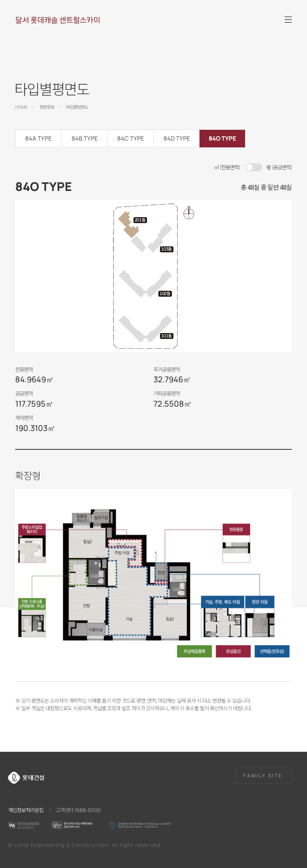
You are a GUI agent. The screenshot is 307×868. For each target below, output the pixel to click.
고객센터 (78, 810)
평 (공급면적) (279, 167)
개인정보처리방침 (26, 810)
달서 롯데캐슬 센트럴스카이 (58, 20)
